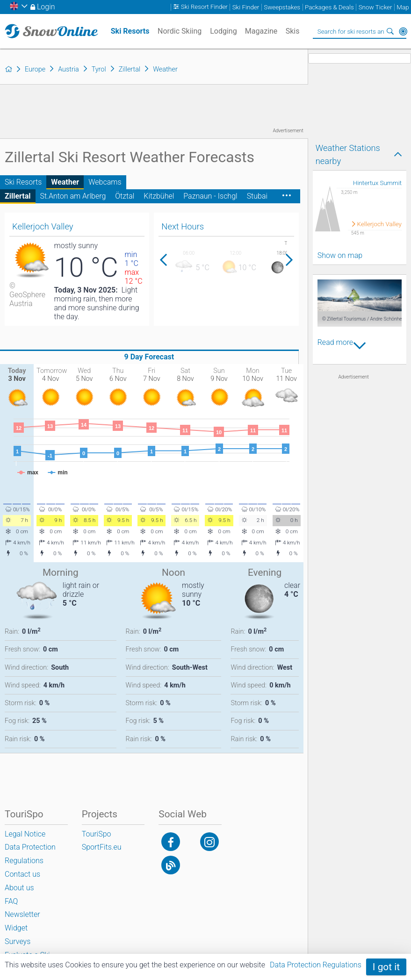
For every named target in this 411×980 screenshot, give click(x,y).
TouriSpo (97, 834)
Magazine (261, 31)
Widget (16, 928)
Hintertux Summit (377, 183)
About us (19, 888)
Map (403, 7)
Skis (293, 31)
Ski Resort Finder (204, 7)
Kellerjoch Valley (379, 224)
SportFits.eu (102, 847)
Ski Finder (246, 7)
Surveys (18, 941)
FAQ (11, 901)
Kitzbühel (159, 196)
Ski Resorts (23, 182)
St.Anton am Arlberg (73, 196)
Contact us (22, 874)
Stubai (257, 196)
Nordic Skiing (180, 31)
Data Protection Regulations (316, 965)
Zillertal (18, 196)
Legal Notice (25, 834)
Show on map (340, 255)
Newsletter (22, 914)
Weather (65, 182)
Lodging (223, 31)
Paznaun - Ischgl (210, 196)
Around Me (403, 31)
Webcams (105, 182)
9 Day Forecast (149, 357)
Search (390, 31)
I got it (386, 967)
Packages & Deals (329, 7)
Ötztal (125, 196)
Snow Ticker (375, 7)
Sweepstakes (282, 7)
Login (46, 7)
